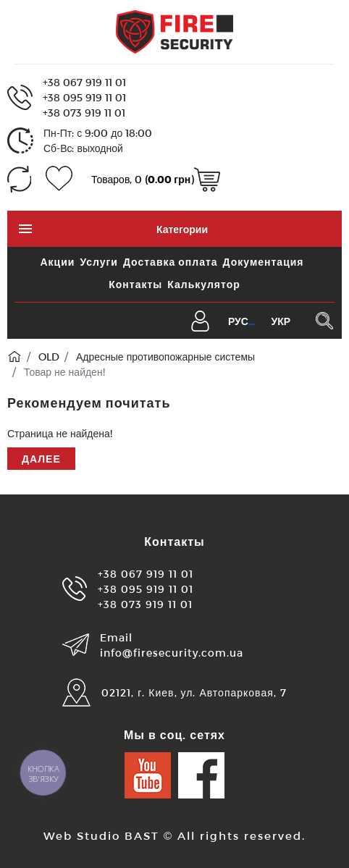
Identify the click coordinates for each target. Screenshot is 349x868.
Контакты (135, 284)
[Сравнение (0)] (19, 179)
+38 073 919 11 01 (84, 113)
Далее (41, 459)
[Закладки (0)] (59, 179)
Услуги (99, 262)
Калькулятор (203, 284)
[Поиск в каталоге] (324, 321)
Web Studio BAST (101, 835)
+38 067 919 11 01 (84, 82)
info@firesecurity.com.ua (172, 653)
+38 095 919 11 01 (84, 97)
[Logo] (174, 31)
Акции (57, 262)
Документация (264, 262)
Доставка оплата (171, 262)
